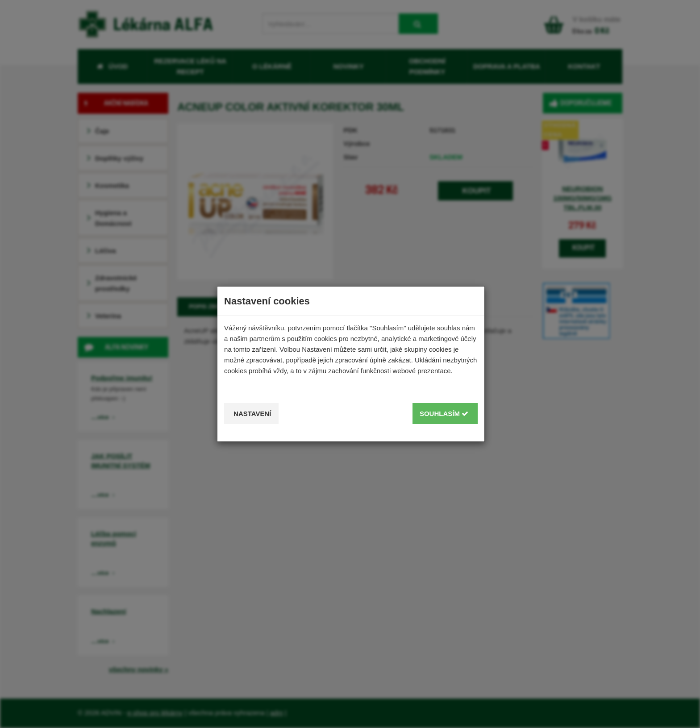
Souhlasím (444, 414)
